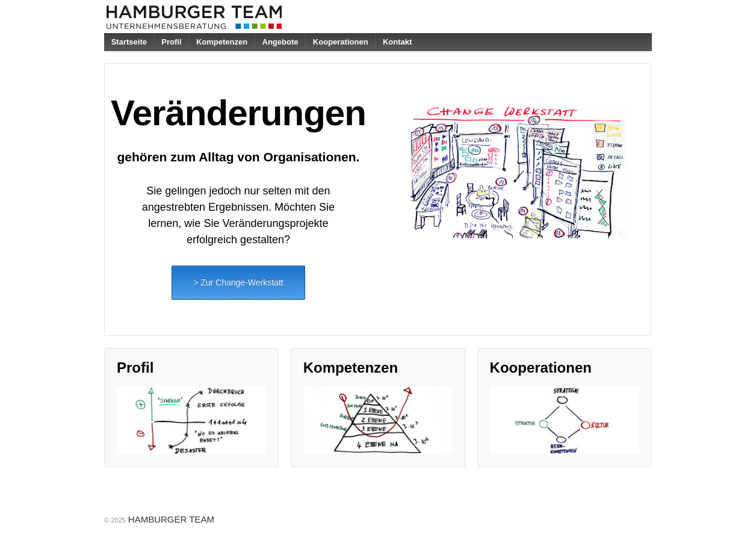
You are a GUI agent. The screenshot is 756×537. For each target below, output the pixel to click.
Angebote (280, 42)
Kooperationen (341, 42)
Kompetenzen (222, 42)
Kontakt (397, 42)
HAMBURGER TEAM (170, 519)
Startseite (129, 42)
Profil (171, 42)
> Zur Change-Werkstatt (238, 282)
